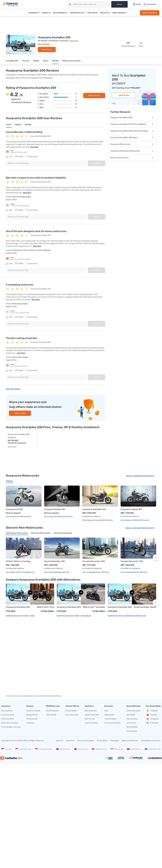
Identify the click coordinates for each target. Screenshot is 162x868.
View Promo (47, 49)
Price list (26, 61)
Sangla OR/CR (32, 715)
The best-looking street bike (22, 338)
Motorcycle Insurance (72, 61)
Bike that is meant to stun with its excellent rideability (36, 178)
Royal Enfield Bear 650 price (59, 572)
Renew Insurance (150, 13)
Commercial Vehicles (113, 723)
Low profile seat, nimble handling (24, 132)
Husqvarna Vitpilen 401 (131, 509)
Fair (58, 104)
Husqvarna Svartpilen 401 (94, 509)
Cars (106, 711)
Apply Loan (74, 41)
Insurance (33, 13)
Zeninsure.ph (81, 749)
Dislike (19, 157)
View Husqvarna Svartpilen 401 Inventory (98, 520)
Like (9, 157)
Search (119, 4)
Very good (58, 97)
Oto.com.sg (117, 749)
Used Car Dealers (92, 723)
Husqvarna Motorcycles (132, 144)
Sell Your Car (90, 719)
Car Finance (131, 723)
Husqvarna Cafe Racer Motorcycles (132, 151)
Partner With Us (76, 13)
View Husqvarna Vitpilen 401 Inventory (135, 520)
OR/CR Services (59, 13)
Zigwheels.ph (63, 749)
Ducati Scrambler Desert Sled (145, 607)
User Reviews (132, 731)
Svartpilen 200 (12, 61)
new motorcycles (15, 696)
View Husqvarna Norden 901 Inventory (58, 517)
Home (7, 696)
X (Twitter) (152, 723)
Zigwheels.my (99, 749)
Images (36, 61)
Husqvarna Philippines (27, 696)
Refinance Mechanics (130, 741)
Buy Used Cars (91, 711)
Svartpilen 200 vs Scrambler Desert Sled (127, 616)
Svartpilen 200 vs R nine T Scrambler (74, 616)
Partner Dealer (71, 711)
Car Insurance (7, 711)
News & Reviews (119, 13)
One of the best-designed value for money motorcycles (36, 231)
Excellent (58, 94)
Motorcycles (109, 715)
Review (55, 61)
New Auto (104, 13)
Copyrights (115, 741)
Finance (45, 13)
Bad (58, 107)
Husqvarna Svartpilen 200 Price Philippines (132, 124)
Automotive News (133, 711)
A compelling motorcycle (20, 285)
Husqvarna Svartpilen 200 (132, 117)
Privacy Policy (102, 741)
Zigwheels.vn (134, 749)
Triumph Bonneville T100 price (98, 572)
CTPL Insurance (8, 719)
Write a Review (132, 727)
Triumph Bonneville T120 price (136, 572)
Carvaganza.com (44, 749)
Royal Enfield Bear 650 (54, 561)
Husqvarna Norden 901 (55, 509)
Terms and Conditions (86, 741)
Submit (96, 163)
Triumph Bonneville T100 (94, 561)
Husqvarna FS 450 (14, 509)
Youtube (151, 715)
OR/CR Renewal (52, 711)
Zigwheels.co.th (153, 749)
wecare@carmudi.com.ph (151, 741)
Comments (32, 157)
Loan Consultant (72, 715)
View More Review (13, 389)
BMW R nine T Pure (46, 607)
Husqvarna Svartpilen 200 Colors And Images (132, 131)
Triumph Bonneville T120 (132, 561)
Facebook (152, 711)
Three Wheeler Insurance (11, 727)
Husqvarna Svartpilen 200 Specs (132, 138)
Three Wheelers (110, 719)
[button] (156, 557)
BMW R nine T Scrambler (94, 607)
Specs (46, 61)
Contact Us (70, 741)
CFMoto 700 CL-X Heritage (18, 561)
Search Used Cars (92, 715)
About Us (59, 741)
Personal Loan (32, 719)
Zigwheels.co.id (23, 749)
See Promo (12, 447)
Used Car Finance (33, 711)
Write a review (94, 95)
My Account (150, 4)
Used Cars (92, 13)
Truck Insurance (8, 715)
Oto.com (6, 749)
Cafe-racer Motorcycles (144, 528)
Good (58, 101)
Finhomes (30, 723)
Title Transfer (51, 715)
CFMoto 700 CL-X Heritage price (22, 572)
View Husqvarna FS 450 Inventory (18, 517)
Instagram (152, 719)
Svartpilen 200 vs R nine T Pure (20, 616)
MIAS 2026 (131, 715)
